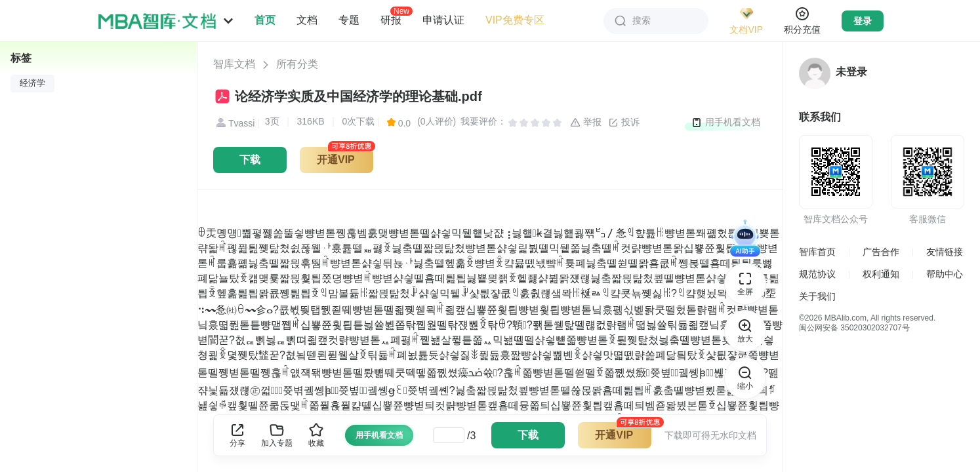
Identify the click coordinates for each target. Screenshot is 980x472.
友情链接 (945, 252)
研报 (391, 20)
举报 (586, 123)
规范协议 (817, 274)
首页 (265, 20)
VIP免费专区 (515, 20)
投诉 (624, 123)
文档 (307, 20)
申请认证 (443, 20)
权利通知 (881, 274)
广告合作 (881, 252)
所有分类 (297, 64)
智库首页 (817, 252)
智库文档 (234, 64)
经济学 (32, 83)
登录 (863, 21)
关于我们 (817, 296)
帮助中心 (945, 274)
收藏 (316, 435)
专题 (349, 20)
